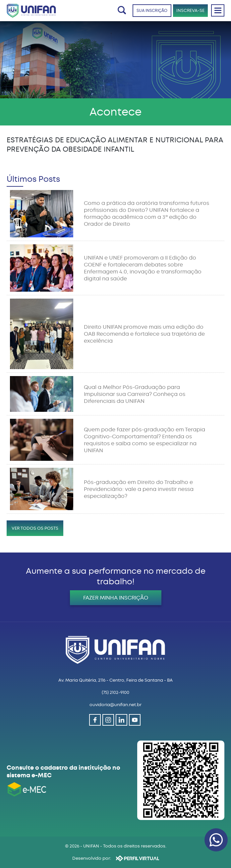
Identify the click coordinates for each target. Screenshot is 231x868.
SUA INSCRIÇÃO (152, 11)
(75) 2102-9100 (115, 692)
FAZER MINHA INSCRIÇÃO (116, 598)
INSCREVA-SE (190, 10)
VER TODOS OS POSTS (35, 528)
